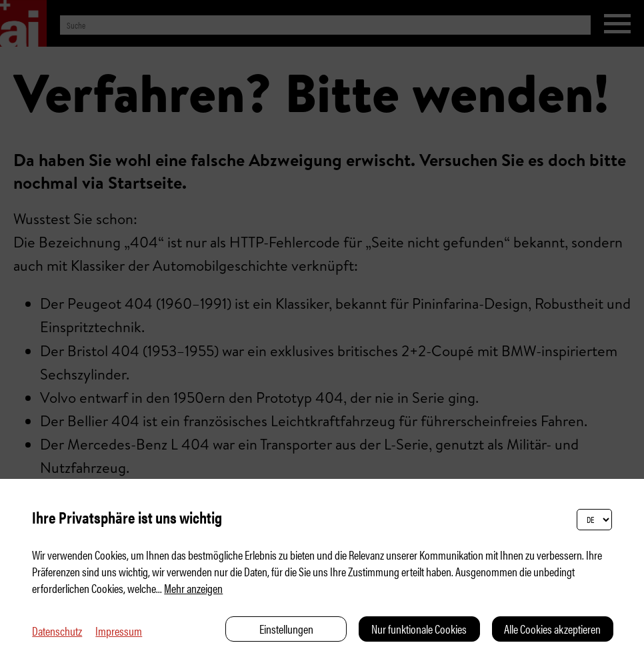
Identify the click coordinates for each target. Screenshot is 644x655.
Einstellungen (286, 629)
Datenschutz (57, 631)
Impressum (119, 631)
